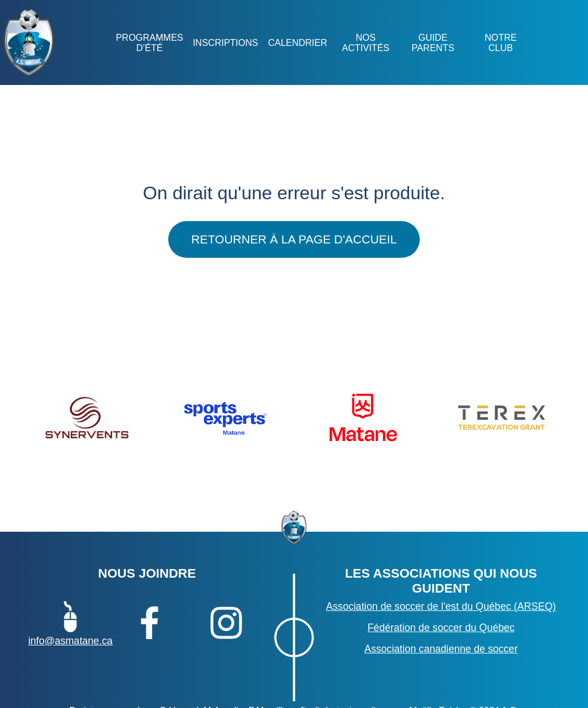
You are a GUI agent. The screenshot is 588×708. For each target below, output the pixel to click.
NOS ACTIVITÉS (365, 43)
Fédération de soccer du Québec (441, 628)
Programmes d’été (149, 43)
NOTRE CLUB (500, 43)
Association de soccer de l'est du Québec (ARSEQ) (441, 606)
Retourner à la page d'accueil (294, 239)
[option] (86, 418)
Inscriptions (225, 43)
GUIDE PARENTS (433, 43)
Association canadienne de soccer (441, 649)
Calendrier (297, 43)
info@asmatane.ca (70, 622)
